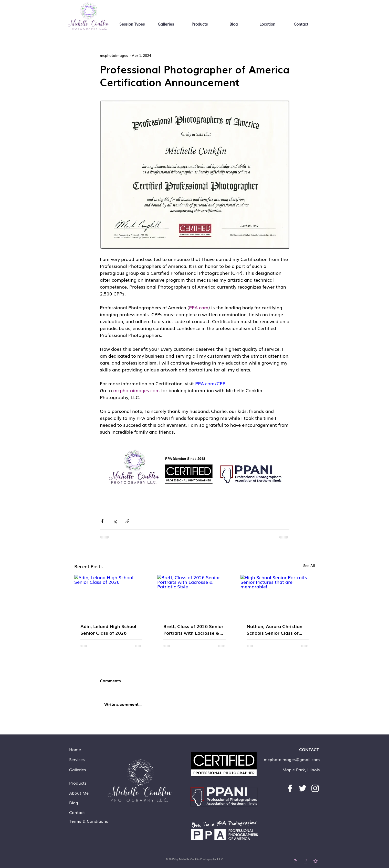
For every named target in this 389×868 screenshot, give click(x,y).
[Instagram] (315, 788)
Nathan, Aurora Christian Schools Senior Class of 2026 (275, 629)
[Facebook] (290, 788)
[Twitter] (303, 788)
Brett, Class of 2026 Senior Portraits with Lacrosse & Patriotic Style (193, 629)
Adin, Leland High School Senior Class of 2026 (108, 629)
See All (309, 565)
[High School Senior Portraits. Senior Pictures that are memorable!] (278, 596)
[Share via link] (127, 521)
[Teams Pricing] (306, 861)
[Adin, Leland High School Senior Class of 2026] (112, 596)
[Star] (316, 861)
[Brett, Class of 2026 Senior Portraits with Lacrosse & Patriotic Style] (194, 596)
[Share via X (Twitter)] (115, 521)
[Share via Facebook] (102, 521)
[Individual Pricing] (296, 861)
